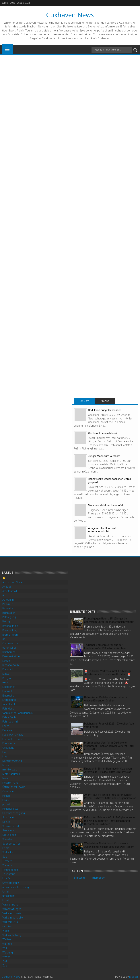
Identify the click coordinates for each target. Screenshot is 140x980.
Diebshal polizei (11, 665)
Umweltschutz (11, 883)
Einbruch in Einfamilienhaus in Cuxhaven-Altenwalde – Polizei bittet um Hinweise (109, 770)
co (4, 639)
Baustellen (8, 608)
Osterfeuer (8, 791)
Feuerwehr (8, 730)
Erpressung (9, 700)
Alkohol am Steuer (13, 582)
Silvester (7, 839)
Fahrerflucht (9, 717)
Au (4, 595)
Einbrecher (8, 687)
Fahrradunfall (10, 722)
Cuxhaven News (70, 15)
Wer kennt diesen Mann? (103, 433)
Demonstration (11, 656)
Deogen (7, 661)
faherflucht (9, 704)
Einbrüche (8, 696)
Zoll (5, 961)
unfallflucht (9, 896)
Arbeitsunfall (10, 591)
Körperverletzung (12, 761)
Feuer (6, 726)
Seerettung (8, 830)
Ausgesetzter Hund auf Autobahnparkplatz (102, 530)
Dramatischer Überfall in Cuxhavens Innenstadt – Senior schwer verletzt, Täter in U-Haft (109, 746)
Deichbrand (9, 652)
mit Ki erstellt (10, 770)
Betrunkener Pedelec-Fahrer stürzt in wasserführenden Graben (106, 699)
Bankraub (8, 604)
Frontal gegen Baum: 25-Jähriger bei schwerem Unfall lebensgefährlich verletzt (109, 620)
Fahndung (8, 709)
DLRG (6, 674)
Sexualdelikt (9, 835)
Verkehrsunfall (11, 922)
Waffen (7, 939)
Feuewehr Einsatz (12, 739)
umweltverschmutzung (16, 887)
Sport (6, 848)
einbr (5, 682)
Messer (7, 765)
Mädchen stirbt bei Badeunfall (106, 505)
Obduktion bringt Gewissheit (105, 410)
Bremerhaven (10, 635)
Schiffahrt (8, 817)
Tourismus (9, 874)
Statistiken (8, 852)
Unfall (6, 892)
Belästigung (9, 617)
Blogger (134, 977)
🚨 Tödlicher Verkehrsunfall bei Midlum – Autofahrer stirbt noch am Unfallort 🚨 (109, 673)
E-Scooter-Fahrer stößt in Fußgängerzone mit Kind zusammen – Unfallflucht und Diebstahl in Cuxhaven (109, 821)
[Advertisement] (97, 583)
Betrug (6, 621)
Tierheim (7, 861)
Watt (5, 948)
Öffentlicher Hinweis (14, 787)
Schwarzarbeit (11, 826)
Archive (105, 401)
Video (6, 931)
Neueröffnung (10, 783)
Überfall (7, 878)
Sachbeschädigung (14, 813)
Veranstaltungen (12, 909)
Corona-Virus (10, 643)
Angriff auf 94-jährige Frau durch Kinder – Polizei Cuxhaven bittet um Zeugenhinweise (110, 796)
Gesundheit (9, 748)
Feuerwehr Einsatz (13, 735)
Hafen (6, 752)
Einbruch (7, 691)
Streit (5, 857)
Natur (6, 778)
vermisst (7, 926)
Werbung (8, 953)
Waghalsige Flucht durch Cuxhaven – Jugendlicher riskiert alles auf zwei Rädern (109, 845)
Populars (84, 401)
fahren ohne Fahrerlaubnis (17, 713)
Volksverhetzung (12, 935)
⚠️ (4, 578)
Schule (6, 822)
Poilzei (6, 796)
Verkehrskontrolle (12, 918)
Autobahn (8, 600)
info (5, 757)
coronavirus (9, 648)
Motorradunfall (11, 774)
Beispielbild (9, 613)
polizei (6, 804)
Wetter (6, 957)
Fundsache (9, 743)
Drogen (7, 678)
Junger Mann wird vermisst (104, 456)
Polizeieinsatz (10, 809)
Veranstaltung (10, 905)
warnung (7, 944)
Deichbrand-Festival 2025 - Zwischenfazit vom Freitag (109, 725)
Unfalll (6, 900)
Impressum (99, 878)
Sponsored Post (12, 844)
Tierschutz (8, 865)
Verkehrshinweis (12, 913)
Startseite (80, 878)
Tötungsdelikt (10, 870)
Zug (5, 966)
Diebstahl (8, 669)
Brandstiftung (10, 626)
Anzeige (7, 587)
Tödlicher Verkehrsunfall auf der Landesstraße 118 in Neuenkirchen (105, 647)
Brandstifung (10, 630)
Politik (6, 800)
